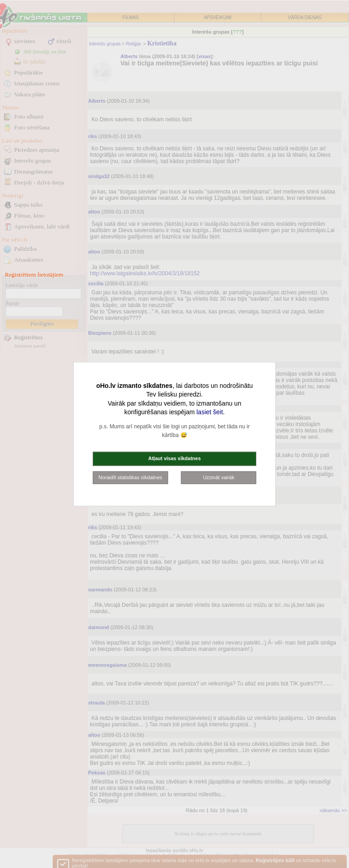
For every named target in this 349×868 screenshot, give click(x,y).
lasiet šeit (209, 412)
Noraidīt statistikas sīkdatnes (130, 477)
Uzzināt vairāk (219, 477)
